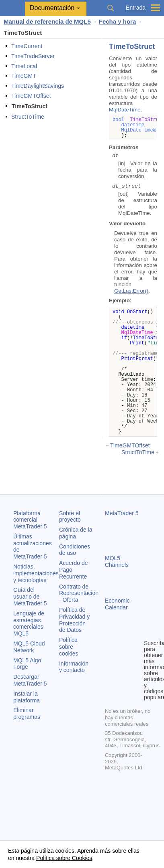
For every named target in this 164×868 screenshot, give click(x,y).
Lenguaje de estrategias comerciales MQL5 (29, 623)
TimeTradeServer (33, 56)
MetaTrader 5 (122, 513)
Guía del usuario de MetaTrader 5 (30, 597)
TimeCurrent (27, 46)
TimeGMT (24, 76)
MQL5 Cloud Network (29, 647)
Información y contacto (74, 667)
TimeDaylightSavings (38, 86)
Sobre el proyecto (70, 517)
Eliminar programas (27, 713)
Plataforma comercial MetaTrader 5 (30, 520)
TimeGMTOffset (31, 96)
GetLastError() (131, 291)
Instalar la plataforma (27, 697)
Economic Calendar (117, 604)
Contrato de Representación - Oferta (79, 593)
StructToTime (28, 117)
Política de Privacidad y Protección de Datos (74, 620)
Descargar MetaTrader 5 (30, 680)
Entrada (136, 8)
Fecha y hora (118, 21)
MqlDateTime (125, 110)
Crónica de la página (76, 533)
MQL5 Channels (117, 561)
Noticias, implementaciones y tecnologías (36, 573)
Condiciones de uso (75, 550)
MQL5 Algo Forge (27, 664)
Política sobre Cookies (64, 858)
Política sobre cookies (69, 647)
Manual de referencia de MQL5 (47, 21)
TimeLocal (24, 66)
